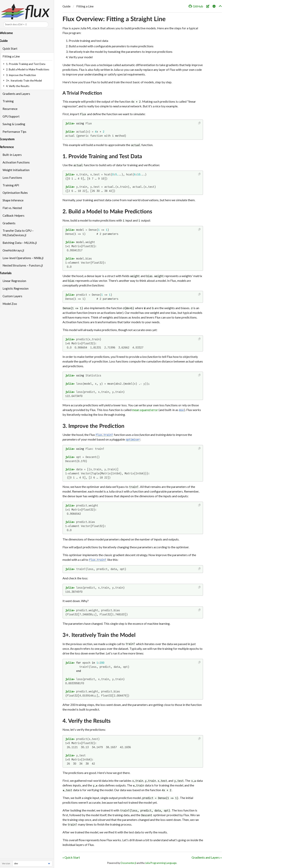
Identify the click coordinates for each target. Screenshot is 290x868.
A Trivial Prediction (82, 93)
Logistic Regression (18, 288)
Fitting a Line (13, 56)
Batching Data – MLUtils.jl (22, 243)
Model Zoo (12, 304)
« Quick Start (71, 857)
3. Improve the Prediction (93, 426)
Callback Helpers (16, 215)
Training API (13, 185)
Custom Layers (15, 296)
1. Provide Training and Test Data (102, 156)
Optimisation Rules (17, 193)
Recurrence (12, 109)
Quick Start (12, 48)
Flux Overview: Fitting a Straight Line (114, 19)
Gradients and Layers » (207, 857)
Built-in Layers (14, 155)
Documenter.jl (128, 863)
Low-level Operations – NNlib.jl (25, 258)
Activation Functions (18, 162)
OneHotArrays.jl (15, 250)
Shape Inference (15, 200)
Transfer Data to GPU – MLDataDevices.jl (20, 233)
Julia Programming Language (161, 863)
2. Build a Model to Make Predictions (107, 212)
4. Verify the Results (87, 721)
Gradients (11, 223)
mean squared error (145, 410)
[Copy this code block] (199, 123)
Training (10, 101)
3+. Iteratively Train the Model (99, 635)
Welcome (8, 33)
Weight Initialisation (18, 170)
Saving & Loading (16, 124)
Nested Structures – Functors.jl (25, 265)
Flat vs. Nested (14, 208)
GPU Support (13, 116)
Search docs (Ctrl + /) (18, 24)
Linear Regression (17, 281)
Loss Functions (14, 178)
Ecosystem (9, 139)
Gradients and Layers (18, 94)
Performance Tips (17, 132)
